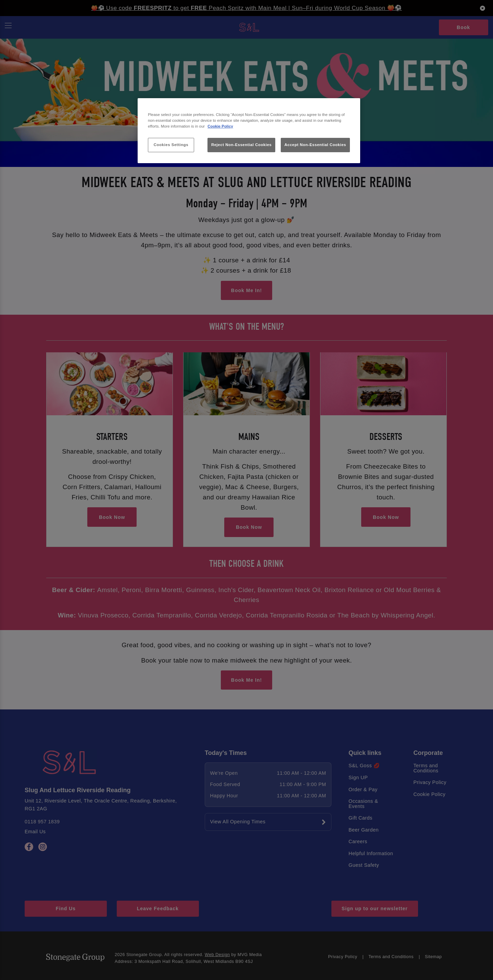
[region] (249, 131)
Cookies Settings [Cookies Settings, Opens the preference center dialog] (171, 145)
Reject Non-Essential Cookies (242, 145)
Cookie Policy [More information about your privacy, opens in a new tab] (220, 126)
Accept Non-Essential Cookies (315, 145)
